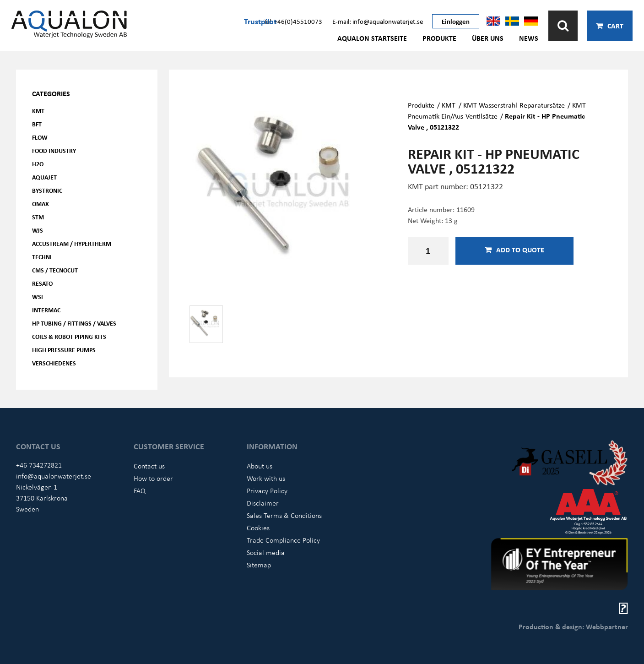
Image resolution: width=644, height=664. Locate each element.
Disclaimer (263, 503)
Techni (42, 257)
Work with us (266, 478)
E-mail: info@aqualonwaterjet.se (378, 21)
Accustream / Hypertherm (72, 243)
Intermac (46, 310)
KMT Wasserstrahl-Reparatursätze (514, 105)
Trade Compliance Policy (283, 540)
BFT (37, 124)
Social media (266, 552)
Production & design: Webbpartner (573, 626)
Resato (42, 283)
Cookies (258, 528)
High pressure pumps (64, 350)
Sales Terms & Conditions (284, 515)
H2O (38, 164)
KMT (38, 111)
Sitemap (259, 565)
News (529, 38)
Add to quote (514, 250)
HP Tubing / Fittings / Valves (74, 323)
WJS (38, 230)
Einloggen (456, 21)
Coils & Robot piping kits (69, 336)
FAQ (140, 490)
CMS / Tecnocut (55, 270)
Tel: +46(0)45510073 (293, 21)
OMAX (41, 204)
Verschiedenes (54, 363)
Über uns (488, 38)
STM (38, 217)
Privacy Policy (267, 490)
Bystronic (47, 190)
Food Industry (54, 150)
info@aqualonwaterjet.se (54, 476)
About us (260, 466)
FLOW (40, 137)
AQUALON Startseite (372, 38)
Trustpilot (260, 21)
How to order (153, 478)
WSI (38, 297)
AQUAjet (44, 177)
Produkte (439, 38)
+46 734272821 (39, 465)
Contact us (149, 466)
